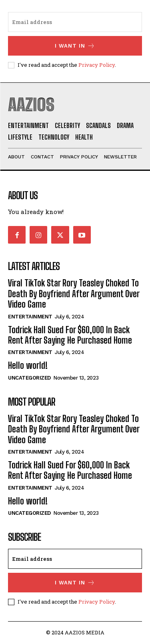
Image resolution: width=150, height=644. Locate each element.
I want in (75, 46)
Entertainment (30, 317)
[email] (75, 22)
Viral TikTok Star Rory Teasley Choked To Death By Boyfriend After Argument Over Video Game (74, 294)
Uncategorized (29, 378)
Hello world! (28, 365)
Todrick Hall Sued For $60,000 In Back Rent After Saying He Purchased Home (70, 335)
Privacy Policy (97, 65)
